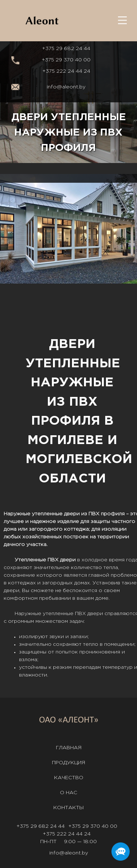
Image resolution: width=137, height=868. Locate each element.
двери (72, 514)
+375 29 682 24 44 (66, 49)
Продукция (68, 763)
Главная (69, 748)
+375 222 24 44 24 (66, 71)
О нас (68, 793)
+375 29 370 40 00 (66, 60)
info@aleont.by (66, 87)
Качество (69, 778)
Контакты (68, 808)
